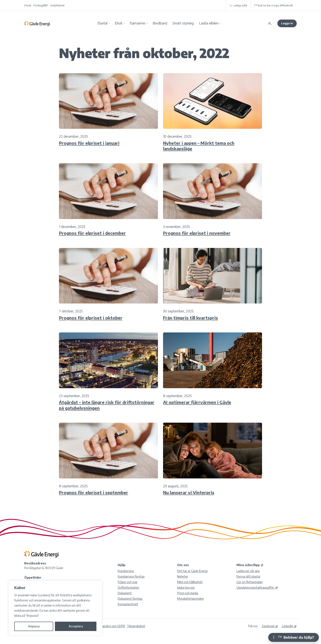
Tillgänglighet (136, 626)
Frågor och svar (128, 582)
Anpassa (34, 626)
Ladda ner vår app (248, 571)
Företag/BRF (41, 5)
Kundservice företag (131, 576)
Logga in (287, 23)
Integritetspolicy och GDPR (107, 626)
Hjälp (122, 565)
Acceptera (76, 626)
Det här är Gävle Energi (192, 571)
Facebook (270, 626)
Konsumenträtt (128, 604)
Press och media (188, 593)
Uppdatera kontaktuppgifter (257, 587)
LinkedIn (289, 626)
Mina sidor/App (250, 565)
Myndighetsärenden (191, 599)
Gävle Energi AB (37, 23)
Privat (28, 5)
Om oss (183, 565)
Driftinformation (128, 587)
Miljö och (190, 582)
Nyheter (183, 576)
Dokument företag (130, 599)
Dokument (125, 593)
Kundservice (126, 571)
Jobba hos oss (186, 587)
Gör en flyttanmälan (250, 582)
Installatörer (57, 5)
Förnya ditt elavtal (248, 576)
